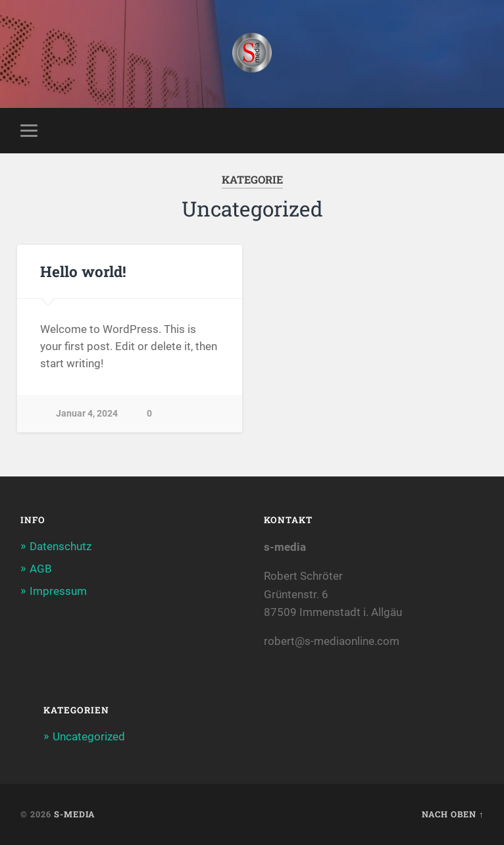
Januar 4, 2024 (87, 414)
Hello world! (83, 271)
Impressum (58, 591)
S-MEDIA (74, 814)
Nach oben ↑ (453, 814)
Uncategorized (89, 736)
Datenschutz (61, 546)
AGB (41, 569)
